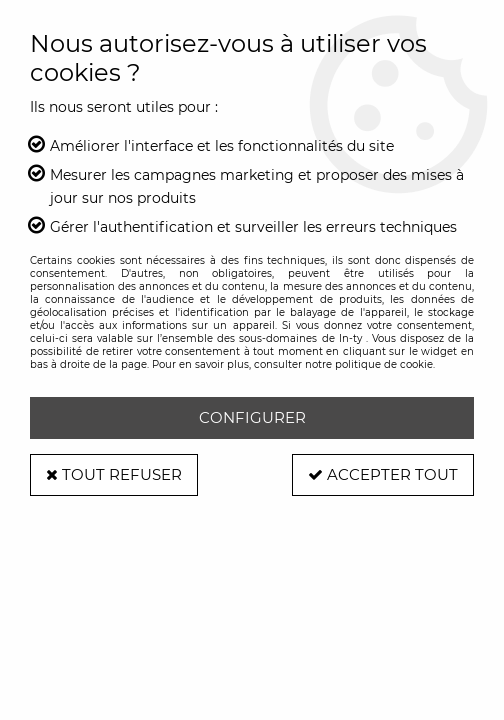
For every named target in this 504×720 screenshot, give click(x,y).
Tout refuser (114, 474)
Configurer (252, 417)
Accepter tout (383, 474)
